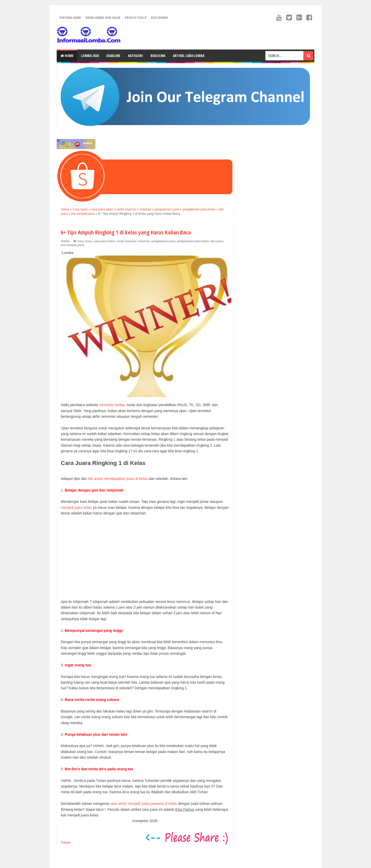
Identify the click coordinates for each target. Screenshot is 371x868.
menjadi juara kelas (76, 507)
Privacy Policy (136, 18)
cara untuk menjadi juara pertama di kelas (144, 804)
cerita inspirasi (127, 241)
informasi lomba (112, 405)
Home (67, 56)
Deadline (113, 56)
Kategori (135, 56)
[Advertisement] (145, 558)
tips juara (217, 241)
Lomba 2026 (90, 56)
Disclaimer (159, 18)
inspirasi (144, 241)
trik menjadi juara (73, 245)
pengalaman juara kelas (193, 241)
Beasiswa (158, 56)
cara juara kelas (104, 241)
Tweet (66, 842)
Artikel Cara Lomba (189, 56)
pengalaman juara (163, 241)
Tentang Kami (70, 18)
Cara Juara (85, 241)
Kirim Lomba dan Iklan (103, 18)
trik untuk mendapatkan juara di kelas (118, 479)
